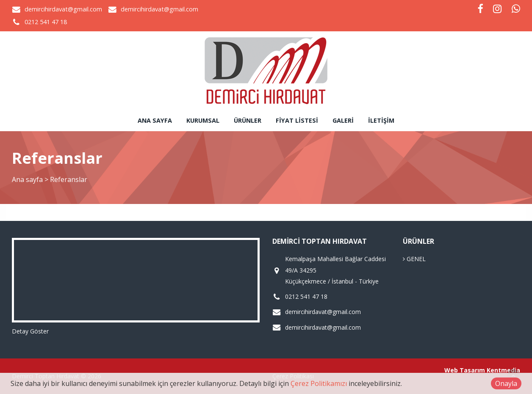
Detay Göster (30, 331)
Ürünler (248, 120)
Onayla (506, 383)
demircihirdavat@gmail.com (63, 9)
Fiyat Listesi (297, 120)
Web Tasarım (465, 370)
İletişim (381, 120)
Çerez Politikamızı (319, 383)
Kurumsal (203, 120)
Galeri (343, 120)
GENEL (414, 259)
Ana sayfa (155, 120)
